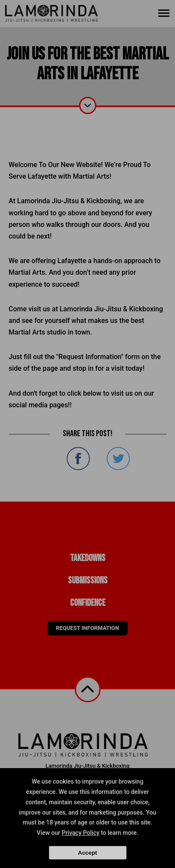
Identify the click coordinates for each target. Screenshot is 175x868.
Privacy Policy (80, 833)
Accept (87, 853)
